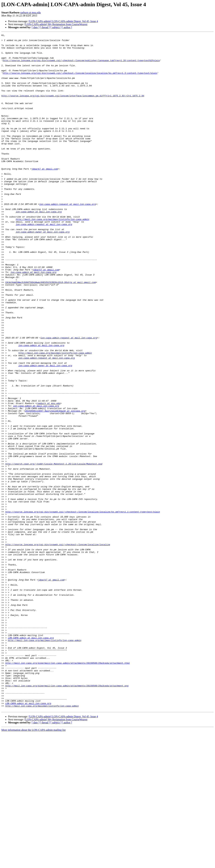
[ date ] (36, 27)
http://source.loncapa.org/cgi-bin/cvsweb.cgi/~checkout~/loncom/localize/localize (58, 647)
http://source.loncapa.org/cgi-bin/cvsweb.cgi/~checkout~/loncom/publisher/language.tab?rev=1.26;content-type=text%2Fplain (81, 66)
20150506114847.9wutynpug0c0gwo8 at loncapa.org (55, 486)
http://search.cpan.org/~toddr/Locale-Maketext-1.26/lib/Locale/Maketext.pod (54, 550)
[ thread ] (45, 27)
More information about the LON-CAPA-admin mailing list (33, 865)
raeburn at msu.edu (30, 13)
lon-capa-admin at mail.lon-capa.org (39, 247)
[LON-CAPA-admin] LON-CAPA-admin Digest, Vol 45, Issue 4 (63, 21)
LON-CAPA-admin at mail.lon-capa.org (31, 759)
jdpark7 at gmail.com (45, 196)
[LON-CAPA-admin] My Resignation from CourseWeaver (56, 24)
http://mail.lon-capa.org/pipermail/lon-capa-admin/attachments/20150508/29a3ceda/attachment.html (67, 789)
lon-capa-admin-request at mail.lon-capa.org (67, 238)
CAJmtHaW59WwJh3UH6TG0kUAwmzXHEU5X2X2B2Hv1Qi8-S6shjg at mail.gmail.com (50, 332)
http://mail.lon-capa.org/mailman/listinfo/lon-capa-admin (52, 257)
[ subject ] (56, 27)
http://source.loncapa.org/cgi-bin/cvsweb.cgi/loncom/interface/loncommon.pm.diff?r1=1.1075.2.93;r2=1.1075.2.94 (73, 108)
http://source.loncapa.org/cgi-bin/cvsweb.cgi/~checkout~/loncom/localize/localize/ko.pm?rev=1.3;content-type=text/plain (80, 81)
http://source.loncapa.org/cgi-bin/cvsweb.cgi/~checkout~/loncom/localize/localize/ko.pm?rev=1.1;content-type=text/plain (82, 607)
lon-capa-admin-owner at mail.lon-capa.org (43, 272)
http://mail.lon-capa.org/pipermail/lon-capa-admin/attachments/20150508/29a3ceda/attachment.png (67, 816)
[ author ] (67, 27)
